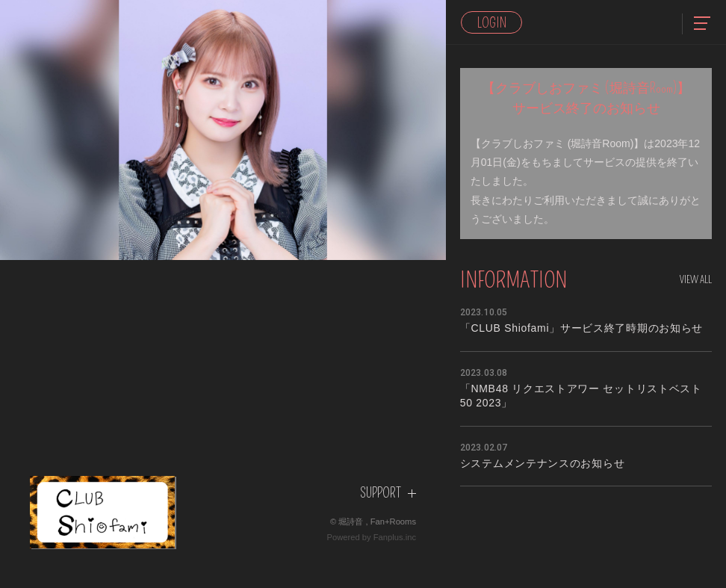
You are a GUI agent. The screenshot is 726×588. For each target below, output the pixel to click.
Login (492, 23)
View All (696, 280)
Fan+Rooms (393, 522)
